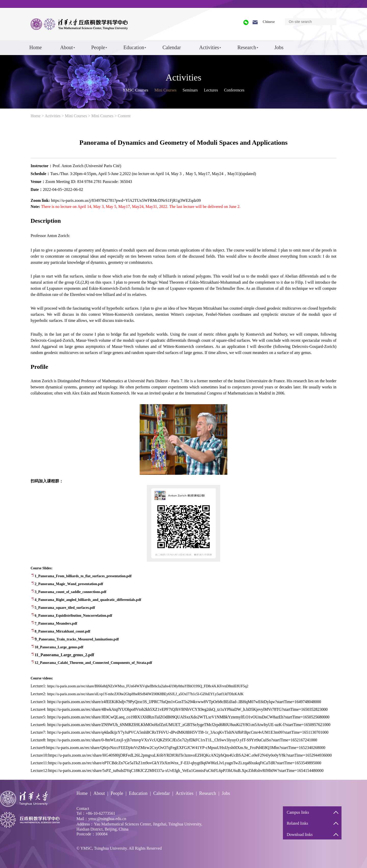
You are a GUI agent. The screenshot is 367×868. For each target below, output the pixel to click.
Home (36, 47)
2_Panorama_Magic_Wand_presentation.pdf (69, 584)
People (98, 47)
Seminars (190, 90)
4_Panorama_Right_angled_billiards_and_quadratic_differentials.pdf (88, 600)
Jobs (279, 47)
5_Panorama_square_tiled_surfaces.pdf (65, 608)
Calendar (172, 47)
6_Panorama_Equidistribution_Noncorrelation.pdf (73, 616)
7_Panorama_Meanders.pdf (56, 623)
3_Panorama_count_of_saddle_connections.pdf (70, 592)
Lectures (211, 90)
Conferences (234, 90)
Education (134, 47)
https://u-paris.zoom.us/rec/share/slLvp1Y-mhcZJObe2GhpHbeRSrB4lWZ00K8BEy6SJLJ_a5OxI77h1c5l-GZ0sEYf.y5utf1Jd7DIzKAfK (145, 694)
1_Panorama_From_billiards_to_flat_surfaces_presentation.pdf (83, 576)
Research (247, 47)
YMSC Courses (135, 90)
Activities (209, 47)
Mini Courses (166, 90)
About (67, 47)
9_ (77, 639)
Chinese (269, 22)
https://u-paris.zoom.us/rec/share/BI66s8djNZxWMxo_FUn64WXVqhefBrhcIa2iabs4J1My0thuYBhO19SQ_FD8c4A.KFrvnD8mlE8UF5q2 (148, 686)
